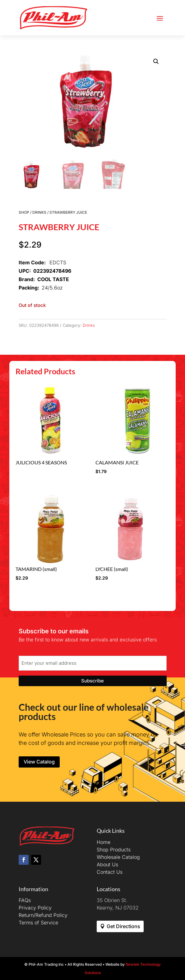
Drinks (39, 212)
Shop (24, 212)
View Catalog (39, 762)
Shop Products (114, 850)
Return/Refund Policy (43, 915)
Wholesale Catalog (118, 857)
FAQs (25, 900)
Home (104, 842)
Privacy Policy (35, 908)
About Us (107, 864)
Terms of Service (38, 923)
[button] (156, 62)
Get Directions (123, 926)
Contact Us (110, 872)
